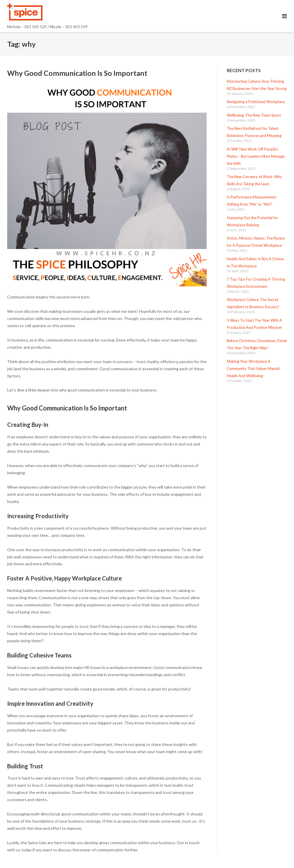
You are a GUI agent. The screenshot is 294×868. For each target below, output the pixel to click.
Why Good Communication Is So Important (77, 73)
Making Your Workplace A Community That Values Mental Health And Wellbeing (253, 369)
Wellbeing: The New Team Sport (254, 115)
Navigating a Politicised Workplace (256, 102)
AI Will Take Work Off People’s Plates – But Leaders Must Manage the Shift (256, 156)
